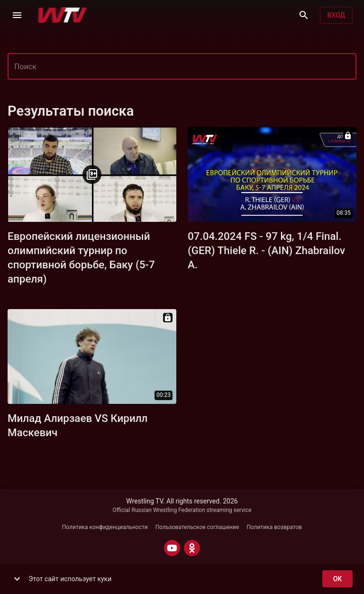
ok (337, 579)
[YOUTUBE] (172, 548)
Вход (336, 15)
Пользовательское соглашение (197, 527)
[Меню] (17, 15)
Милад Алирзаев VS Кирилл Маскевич (77, 425)
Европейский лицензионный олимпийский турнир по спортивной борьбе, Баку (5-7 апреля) (81, 257)
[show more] (17, 579)
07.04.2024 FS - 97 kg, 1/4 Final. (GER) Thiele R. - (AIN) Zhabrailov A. (266, 250)
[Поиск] (304, 15)
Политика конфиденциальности (105, 527)
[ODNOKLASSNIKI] (192, 548)
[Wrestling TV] (62, 15)
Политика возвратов (274, 527)
